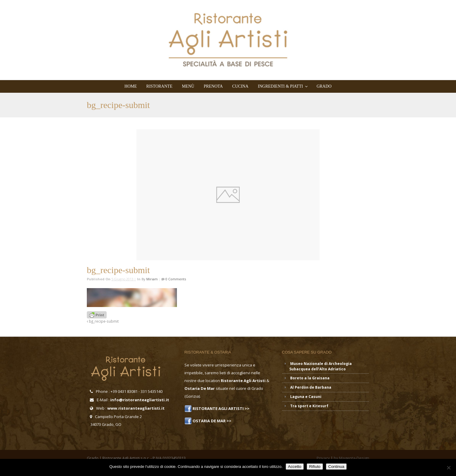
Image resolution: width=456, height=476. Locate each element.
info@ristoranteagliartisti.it (140, 400)
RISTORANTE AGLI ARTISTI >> (220, 408)
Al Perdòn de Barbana (311, 387)
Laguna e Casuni (306, 397)
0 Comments (175, 279)
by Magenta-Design (351, 458)
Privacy (323, 458)
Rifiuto (315, 467)
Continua (336, 467)
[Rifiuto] (448, 468)
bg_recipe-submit (103, 321)
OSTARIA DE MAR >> (211, 421)
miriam (152, 279)
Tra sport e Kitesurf (309, 406)
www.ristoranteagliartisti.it (136, 408)
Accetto (295, 467)
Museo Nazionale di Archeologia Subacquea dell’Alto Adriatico (321, 366)
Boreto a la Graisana (310, 378)
